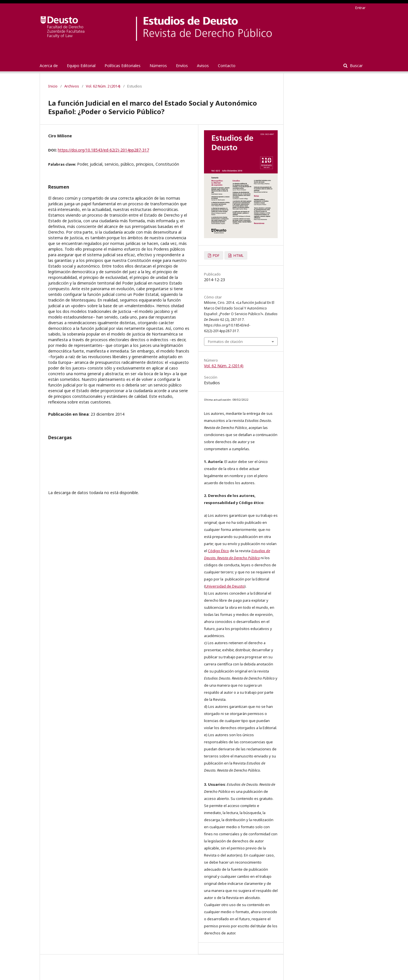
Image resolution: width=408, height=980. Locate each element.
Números (158, 66)
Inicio (53, 86)
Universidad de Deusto (225, 586)
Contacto (227, 66)
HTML (238, 255)
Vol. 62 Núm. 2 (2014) (103, 86)
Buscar (356, 66)
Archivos (72, 86)
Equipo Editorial (81, 66)
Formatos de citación (225, 341)
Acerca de (49, 66)
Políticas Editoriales (123, 66)
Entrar (360, 8)
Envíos (182, 66)
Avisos (203, 66)
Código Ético (218, 551)
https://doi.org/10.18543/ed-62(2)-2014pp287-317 (103, 150)
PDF (216, 255)
